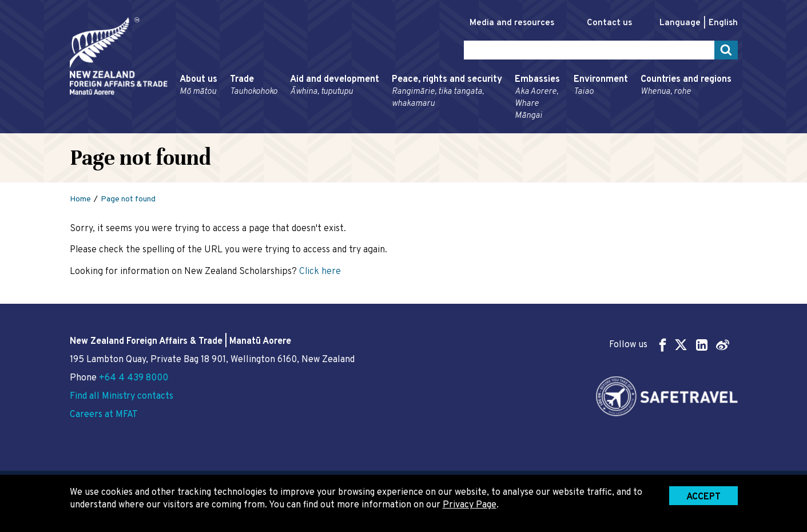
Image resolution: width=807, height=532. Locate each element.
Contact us (609, 23)
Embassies (538, 98)
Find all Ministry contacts (122, 396)
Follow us (669, 345)
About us (198, 86)
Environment (601, 86)
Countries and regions (686, 86)
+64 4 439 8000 (134, 378)
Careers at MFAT (104, 415)
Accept (703, 497)
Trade (254, 86)
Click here (320, 272)
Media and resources (512, 23)
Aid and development (335, 86)
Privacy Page (470, 505)
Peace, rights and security (447, 92)
